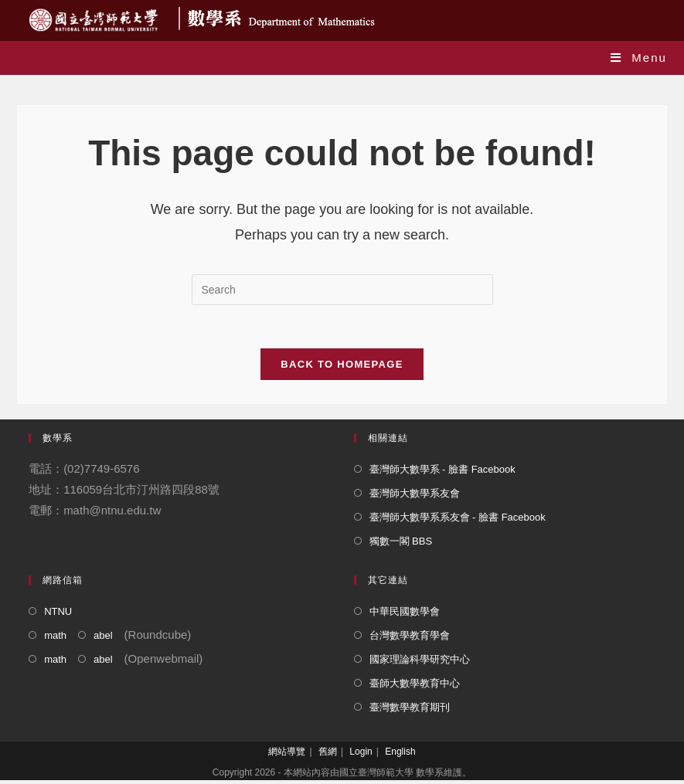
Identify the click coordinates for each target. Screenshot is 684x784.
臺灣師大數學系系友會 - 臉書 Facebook (458, 521)
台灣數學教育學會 (410, 639)
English (400, 755)
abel (103, 639)
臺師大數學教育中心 (415, 687)
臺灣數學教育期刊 (410, 711)
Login (361, 755)
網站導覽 (287, 755)
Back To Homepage (342, 368)
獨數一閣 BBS (401, 545)
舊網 (328, 755)
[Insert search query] (342, 290)
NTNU (58, 615)
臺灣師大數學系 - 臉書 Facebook (442, 473)
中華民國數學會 (405, 615)
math (55, 639)
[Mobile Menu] (639, 58)
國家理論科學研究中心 (420, 663)
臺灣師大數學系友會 (415, 497)
